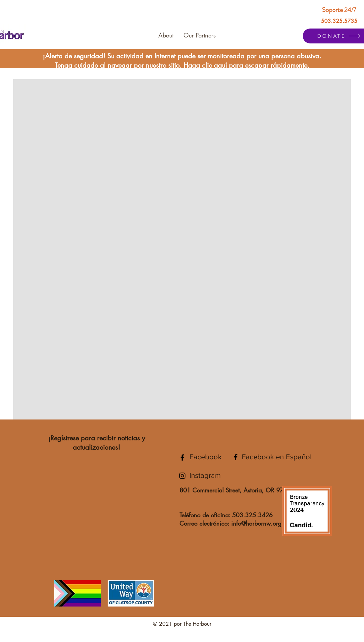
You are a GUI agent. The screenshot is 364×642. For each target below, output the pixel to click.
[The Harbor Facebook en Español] (236, 457)
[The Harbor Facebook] (182, 457)
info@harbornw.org (256, 523)
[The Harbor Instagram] (182, 476)
